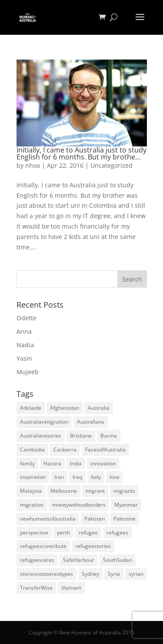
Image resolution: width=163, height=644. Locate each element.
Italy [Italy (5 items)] (96, 477)
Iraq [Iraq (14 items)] (77, 477)
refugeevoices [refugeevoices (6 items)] (37, 560)
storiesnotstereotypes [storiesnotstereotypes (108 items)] (47, 574)
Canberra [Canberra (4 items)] (65, 450)
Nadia (25, 345)
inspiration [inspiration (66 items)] (33, 477)
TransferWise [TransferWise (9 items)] (36, 588)
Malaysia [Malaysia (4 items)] (31, 491)
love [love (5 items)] (115, 477)
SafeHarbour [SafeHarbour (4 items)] (79, 560)
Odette (27, 318)
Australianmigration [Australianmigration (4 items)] (44, 422)
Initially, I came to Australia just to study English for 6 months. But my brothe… (81, 153)
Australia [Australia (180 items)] (99, 408)
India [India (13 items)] (76, 463)
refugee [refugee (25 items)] (88, 533)
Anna (24, 331)
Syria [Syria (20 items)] (114, 574)
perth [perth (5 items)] (63, 533)
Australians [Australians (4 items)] (91, 422)
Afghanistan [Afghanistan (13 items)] (65, 408)
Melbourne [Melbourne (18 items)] (64, 491)
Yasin (24, 358)
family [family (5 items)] (27, 463)
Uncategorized (111, 165)
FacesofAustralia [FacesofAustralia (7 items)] (105, 450)
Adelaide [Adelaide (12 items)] (31, 408)
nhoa (33, 165)
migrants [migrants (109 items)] (124, 491)
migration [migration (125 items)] (32, 505)
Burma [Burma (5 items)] (109, 436)
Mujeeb (28, 372)
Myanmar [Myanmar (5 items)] (126, 505)
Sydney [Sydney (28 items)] (90, 574)
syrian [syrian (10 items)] (136, 574)
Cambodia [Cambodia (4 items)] (32, 450)
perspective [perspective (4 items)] (34, 533)
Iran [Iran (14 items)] (59, 477)
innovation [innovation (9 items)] (103, 463)
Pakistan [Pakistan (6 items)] (95, 519)
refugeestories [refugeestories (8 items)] (93, 546)
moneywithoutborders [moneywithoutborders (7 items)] (79, 505)
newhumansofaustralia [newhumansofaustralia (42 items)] (48, 519)
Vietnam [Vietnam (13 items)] (71, 588)
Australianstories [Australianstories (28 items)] (41, 436)
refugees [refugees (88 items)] (117, 533)
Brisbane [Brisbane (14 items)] (81, 436)
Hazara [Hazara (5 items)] (52, 463)
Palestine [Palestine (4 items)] (125, 519)
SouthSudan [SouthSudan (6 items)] (118, 560)
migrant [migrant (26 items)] (95, 491)
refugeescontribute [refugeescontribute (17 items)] (43, 546)
